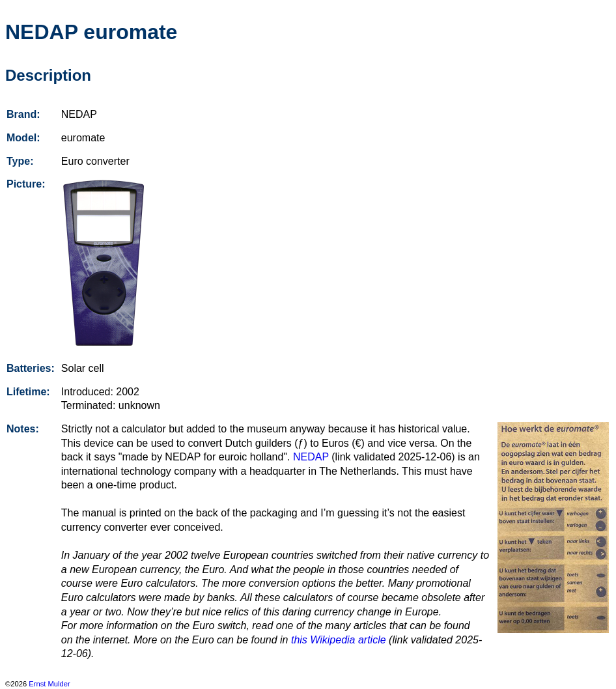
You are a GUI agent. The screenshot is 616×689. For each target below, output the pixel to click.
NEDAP (311, 457)
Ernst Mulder (49, 684)
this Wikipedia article (339, 640)
